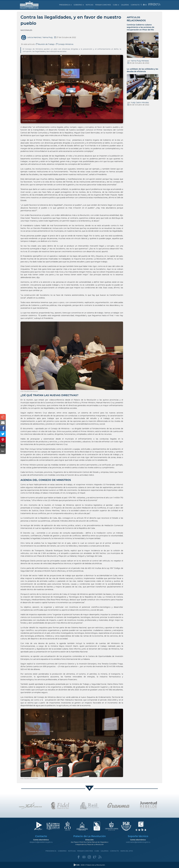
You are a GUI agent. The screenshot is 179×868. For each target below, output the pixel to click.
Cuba (116, 5)
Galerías (125, 5)
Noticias (89, 5)
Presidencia (65, 5)
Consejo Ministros (64, 44)
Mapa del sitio (127, 851)
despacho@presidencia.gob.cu (41, 842)
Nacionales (26, 30)
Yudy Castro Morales (140, 103)
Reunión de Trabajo (46, 44)
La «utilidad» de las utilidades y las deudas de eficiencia (142, 70)
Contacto (135, 5)
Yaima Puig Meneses (140, 61)
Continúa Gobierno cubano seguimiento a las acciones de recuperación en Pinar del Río (141, 27)
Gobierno (79, 5)
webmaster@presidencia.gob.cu (138, 842)
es (145, 5)
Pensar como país (103, 5)
